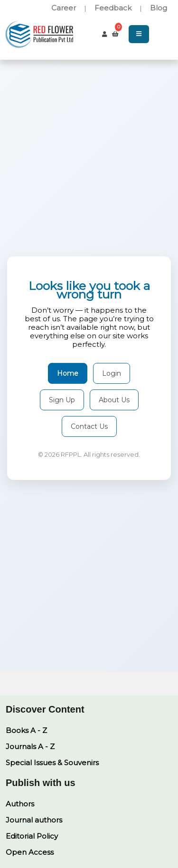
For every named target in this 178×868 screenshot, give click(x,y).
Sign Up (62, 400)
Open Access (30, 852)
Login (112, 373)
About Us (114, 400)
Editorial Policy (32, 836)
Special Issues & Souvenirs (52, 763)
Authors (20, 804)
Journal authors (34, 820)
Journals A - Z (30, 746)
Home (68, 373)
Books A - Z (26, 730)
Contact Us (89, 426)
